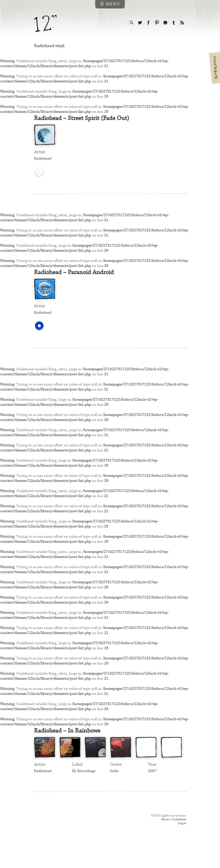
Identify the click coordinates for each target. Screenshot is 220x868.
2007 (152, 796)
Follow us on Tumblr (174, 23)
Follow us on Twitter (140, 23)
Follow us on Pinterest (157, 23)
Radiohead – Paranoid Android (77, 280)
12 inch (45, 24)
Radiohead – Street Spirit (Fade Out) (84, 122)
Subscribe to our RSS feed (182, 23)
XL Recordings (84, 796)
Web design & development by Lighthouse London (53, 847)
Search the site (132, 23)
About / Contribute (173, 845)
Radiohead (43, 163)
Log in (182, 849)
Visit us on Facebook (148, 23)
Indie (114, 796)
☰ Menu (110, 4)
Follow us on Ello (165, 23)
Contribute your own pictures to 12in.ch (214, 68)
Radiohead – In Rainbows (69, 755)
